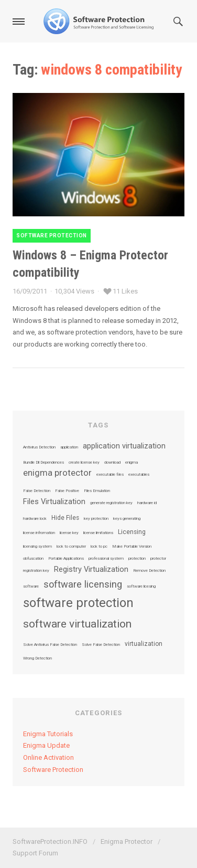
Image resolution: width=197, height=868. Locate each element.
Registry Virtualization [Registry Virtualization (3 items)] (91, 570)
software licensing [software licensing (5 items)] (83, 584)
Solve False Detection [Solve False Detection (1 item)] (101, 645)
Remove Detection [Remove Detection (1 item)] (149, 571)
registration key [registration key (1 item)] (36, 571)
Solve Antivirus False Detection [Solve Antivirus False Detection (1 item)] (50, 645)
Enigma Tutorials (48, 734)
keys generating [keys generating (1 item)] (127, 519)
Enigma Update (46, 745)
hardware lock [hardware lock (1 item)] (35, 519)
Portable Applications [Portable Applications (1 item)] (66, 559)
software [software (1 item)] (31, 587)
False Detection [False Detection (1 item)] (37, 491)
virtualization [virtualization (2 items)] (144, 644)
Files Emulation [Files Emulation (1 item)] (97, 491)
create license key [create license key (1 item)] (84, 463)
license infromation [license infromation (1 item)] (39, 533)
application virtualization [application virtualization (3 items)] (124, 446)
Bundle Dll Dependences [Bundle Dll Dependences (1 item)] (43, 463)
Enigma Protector (127, 841)
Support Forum (35, 853)
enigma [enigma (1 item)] (132, 463)
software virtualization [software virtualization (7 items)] (77, 624)
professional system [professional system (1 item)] (106, 559)
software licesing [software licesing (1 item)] (141, 587)
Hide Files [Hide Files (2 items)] (65, 518)
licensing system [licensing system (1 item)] (37, 547)
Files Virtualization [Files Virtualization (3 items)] (54, 502)
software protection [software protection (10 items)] (78, 603)
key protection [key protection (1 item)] (96, 519)
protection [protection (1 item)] (137, 559)
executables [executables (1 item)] (139, 475)
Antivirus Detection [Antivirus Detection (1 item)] (39, 447)
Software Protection (52, 236)
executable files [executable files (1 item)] (110, 475)
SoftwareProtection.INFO (50, 841)
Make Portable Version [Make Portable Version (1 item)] (132, 547)
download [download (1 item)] (112, 463)
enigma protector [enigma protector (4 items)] (57, 473)
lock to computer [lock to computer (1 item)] (71, 547)
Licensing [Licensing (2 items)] (132, 532)
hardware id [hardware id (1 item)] (147, 503)
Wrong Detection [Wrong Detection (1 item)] (37, 658)
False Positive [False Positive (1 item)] (67, 491)
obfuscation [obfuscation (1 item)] (33, 559)
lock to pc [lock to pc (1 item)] (99, 547)
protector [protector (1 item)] (158, 559)
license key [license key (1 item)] (69, 533)
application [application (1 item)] (69, 447)
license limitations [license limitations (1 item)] (98, 533)
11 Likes (125, 291)
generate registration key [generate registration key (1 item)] (111, 503)
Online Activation (48, 757)
